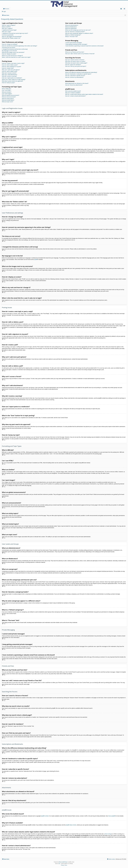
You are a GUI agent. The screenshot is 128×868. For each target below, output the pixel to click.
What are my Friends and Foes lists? (75, 52)
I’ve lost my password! (8, 35)
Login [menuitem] (125, 9)
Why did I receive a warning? (9, 76)
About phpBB (112, 816)
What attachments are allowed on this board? (77, 83)
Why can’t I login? (7, 32)
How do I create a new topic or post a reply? (13, 63)
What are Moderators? (71, 27)
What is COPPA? (6, 27)
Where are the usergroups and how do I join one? (78, 30)
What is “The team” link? (72, 37)
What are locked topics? (8, 100)
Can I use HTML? (6, 90)
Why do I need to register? (9, 25)
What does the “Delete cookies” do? (11, 38)
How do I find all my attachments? (74, 85)
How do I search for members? (73, 65)
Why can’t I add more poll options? (11, 70)
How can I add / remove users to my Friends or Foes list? (80, 54)
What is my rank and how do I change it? (12, 56)
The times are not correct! (9, 48)
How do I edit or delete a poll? (10, 71)
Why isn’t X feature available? (73, 93)
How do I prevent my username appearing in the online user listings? (20, 46)
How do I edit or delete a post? (10, 65)
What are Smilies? (7, 92)
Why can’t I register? (7, 28)
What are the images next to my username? (13, 52)
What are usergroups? (71, 28)
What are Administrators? (72, 25)
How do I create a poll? (8, 68)
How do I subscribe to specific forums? (75, 76)
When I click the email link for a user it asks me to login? (16, 57)
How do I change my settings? (10, 44)
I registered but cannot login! (9, 30)
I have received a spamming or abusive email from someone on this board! (84, 46)
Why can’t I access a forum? (9, 73)
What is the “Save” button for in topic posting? (14, 79)
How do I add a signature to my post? (12, 67)
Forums (7, 9)
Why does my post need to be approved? (12, 81)
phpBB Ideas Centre (71, 825)
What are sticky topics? (8, 99)
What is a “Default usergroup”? (73, 35)
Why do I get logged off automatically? (12, 37)
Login (4, 12)
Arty (59, 864)
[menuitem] (121, 9)
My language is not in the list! (9, 51)
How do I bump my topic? (8, 83)
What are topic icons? (8, 102)
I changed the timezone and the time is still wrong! (15, 49)
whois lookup (108, 834)
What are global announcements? (11, 95)
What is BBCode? (7, 89)
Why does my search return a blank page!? (76, 63)
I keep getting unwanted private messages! (76, 44)
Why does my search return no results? (75, 61)
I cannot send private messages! (74, 43)
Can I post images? (7, 94)
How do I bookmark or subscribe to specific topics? (78, 74)
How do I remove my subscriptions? (74, 77)
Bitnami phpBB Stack (63, 862)
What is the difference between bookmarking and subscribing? (81, 72)
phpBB (36, 259)
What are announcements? (9, 97)
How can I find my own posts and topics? (76, 66)
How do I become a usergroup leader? (75, 32)
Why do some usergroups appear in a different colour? (79, 33)
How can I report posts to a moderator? (12, 78)
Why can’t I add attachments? (10, 75)
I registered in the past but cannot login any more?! (15, 33)
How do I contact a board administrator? (76, 96)
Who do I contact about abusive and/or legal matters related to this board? (84, 94)
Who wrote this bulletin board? (73, 91)
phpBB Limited (45, 816)
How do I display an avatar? (9, 54)
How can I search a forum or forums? (75, 60)
